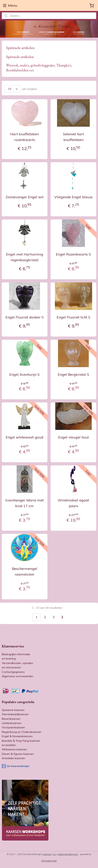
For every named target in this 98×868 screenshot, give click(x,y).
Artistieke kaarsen (13, 758)
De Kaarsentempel (15, 766)
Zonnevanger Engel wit (24, 197)
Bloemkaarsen (11, 719)
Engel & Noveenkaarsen (17, 736)
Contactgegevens (13, 672)
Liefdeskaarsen (12, 723)
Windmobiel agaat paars (73, 503)
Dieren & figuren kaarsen (18, 754)
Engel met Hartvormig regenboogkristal (25, 257)
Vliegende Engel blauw (73, 197)
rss (54, 854)
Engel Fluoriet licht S (73, 317)
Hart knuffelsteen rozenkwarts (24, 137)
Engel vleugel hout (73, 437)
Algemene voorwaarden (18, 676)
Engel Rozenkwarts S (73, 254)
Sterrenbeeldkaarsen (15, 714)
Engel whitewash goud (24, 437)
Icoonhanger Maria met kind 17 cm (24, 503)
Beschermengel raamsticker (25, 572)
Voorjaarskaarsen (13, 727)
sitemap (47, 854)
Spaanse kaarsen (13, 710)
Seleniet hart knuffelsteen (73, 137)
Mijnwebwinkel (49, 861)
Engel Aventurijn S (24, 374)
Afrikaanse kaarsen (14, 749)
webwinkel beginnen (68, 854)
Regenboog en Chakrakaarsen (22, 732)
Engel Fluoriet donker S (25, 317)
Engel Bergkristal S (73, 374)
